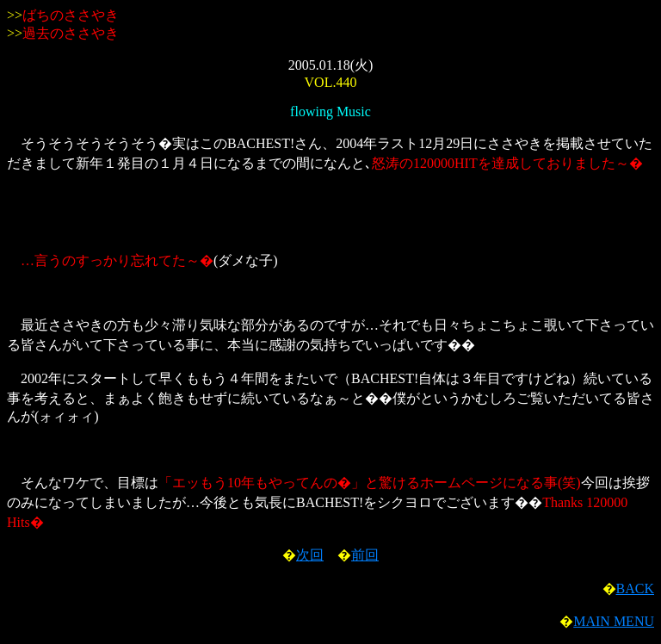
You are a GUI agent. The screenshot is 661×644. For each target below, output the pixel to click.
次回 (310, 555)
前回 (365, 555)
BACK (635, 588)
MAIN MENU (614, 621)
